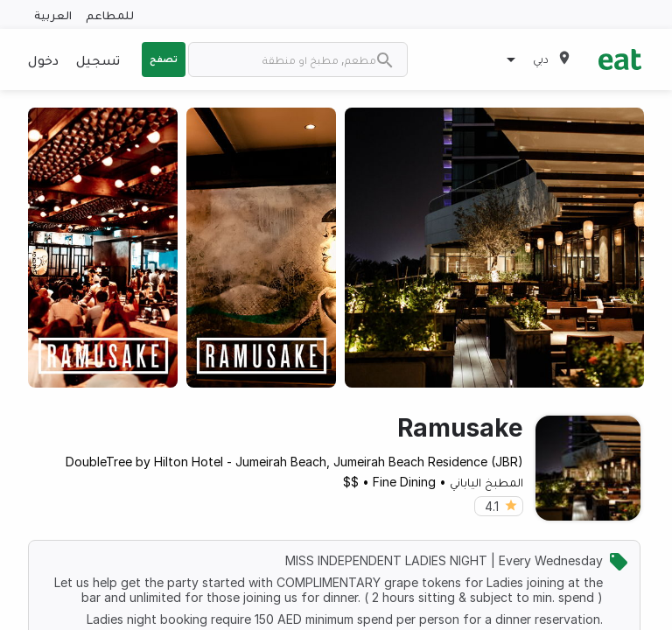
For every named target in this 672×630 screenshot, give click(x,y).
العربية (53, 14)
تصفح (164, 59)
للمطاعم (110, 14)
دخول (43, 59)
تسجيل (98, 59)
